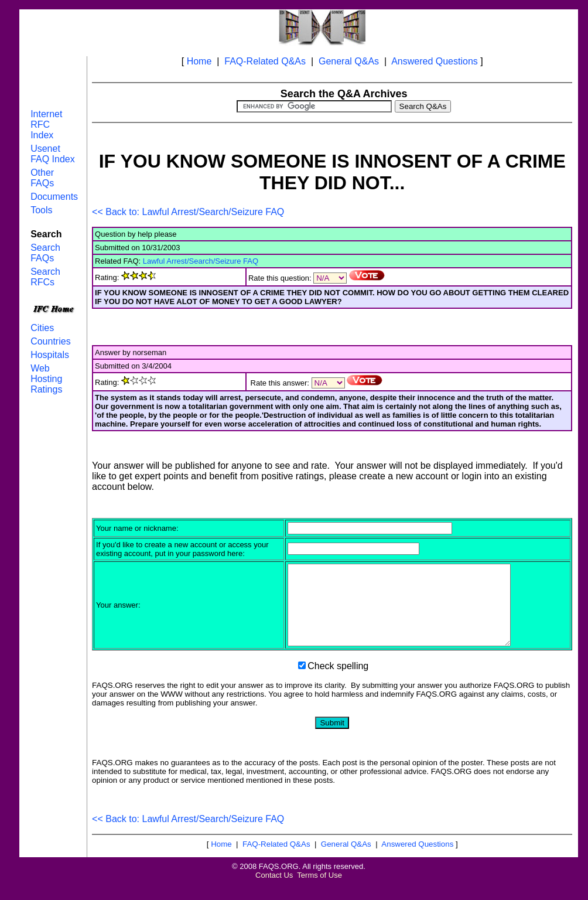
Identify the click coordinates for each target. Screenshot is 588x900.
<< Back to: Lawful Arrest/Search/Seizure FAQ (188, 212)
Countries (50, 341)
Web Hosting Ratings (46, 379)
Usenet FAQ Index (53, 154)
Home (199, 61)
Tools (41, 210)
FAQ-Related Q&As (265, 61)
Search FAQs (45, 253)
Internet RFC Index (46, 125)
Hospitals (50, 355)
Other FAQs (42, 178)
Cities (42, 328)
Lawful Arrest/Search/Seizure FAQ (201, 261)
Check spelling (338, 682)
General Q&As (349, 61)
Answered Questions (435, 61)
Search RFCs (45, 277)
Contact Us (274, 891)
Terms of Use (319, 891)
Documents (54, 197)
